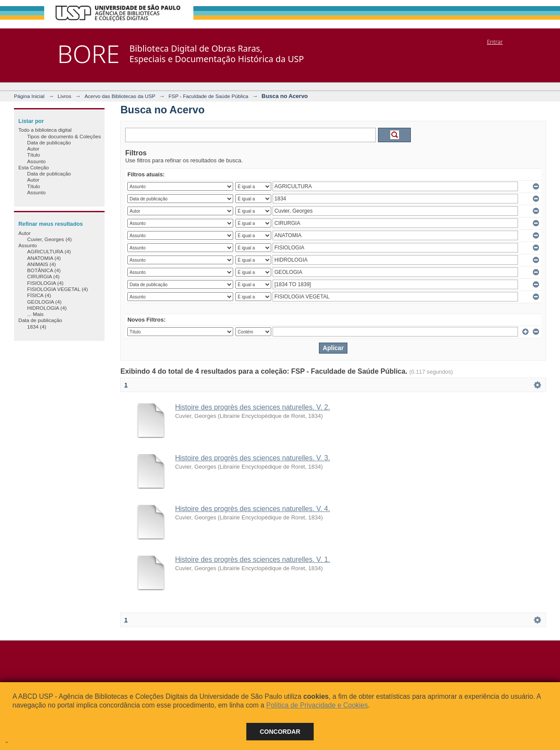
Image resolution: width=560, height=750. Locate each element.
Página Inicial (29, 96)
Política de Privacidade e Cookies (317, 705)
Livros (65, 96)
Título (33, 155)
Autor (33, 149)
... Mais (35, 314)
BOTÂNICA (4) (44, 270)
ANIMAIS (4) (42, 264)
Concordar (280, 732)
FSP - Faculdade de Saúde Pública (208, 96)
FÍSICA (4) (39, 295)
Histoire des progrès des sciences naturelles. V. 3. (252, 458)
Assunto (36, 161)
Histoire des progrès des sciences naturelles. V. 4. (252, 509)
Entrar (495, 42)
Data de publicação (49, 142)
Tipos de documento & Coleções (64, 136)
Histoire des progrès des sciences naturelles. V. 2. (252, 407)
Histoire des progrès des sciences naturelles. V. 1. (252, 559)
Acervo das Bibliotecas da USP (120, 96)
